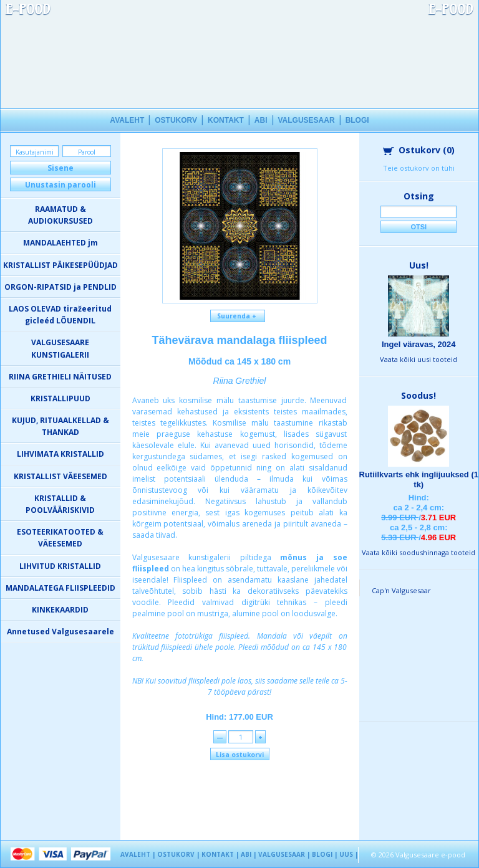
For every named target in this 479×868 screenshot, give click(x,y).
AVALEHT (127, 120)
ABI (261, 120)
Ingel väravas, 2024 (419, 344)
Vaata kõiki (419, 359)
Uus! (419, 265)
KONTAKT (226, 120)
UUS (346, 854)
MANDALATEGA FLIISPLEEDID (60, 588)
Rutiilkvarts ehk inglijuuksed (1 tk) (419, 479)
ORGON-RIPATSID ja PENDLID (60, 287)
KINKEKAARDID (60, 610)
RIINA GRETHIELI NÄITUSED (60, 377)
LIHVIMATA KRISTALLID (60, 454)
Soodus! (419, 395)
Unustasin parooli (60, 185)
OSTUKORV (176, 120)
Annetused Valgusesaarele (60, 632)
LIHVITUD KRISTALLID (60, 566)
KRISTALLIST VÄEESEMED (60, 476)
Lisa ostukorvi (240, 755)
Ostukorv (419, 150)
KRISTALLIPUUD (60, 398)
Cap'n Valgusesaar (401, 590)
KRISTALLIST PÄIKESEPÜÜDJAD (60, 265)
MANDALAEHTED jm (60, 243)
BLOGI (357, 120)
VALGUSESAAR (307, 120)
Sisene (60, 168)
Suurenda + (238, 316)
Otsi (419, 227)
